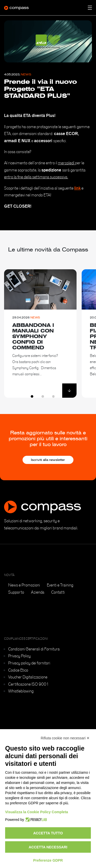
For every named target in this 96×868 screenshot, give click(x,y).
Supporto (16, 592)
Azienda (38, 592)
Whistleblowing (21, 691)
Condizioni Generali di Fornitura (34, 649)
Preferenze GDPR (48, 860)
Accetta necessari (48, 847)
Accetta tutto (48, 833)
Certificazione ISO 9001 (29, 684)
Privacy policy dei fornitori (29, 663)
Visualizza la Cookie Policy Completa (37, 812)
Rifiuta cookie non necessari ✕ (65, 738)
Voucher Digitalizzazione (28, 677)
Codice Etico (18, 670)
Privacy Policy (19, 656)
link (77, 188)
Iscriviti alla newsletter (48, 460)
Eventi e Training (60, 585)
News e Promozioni (24, 585)
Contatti (58, 592)
